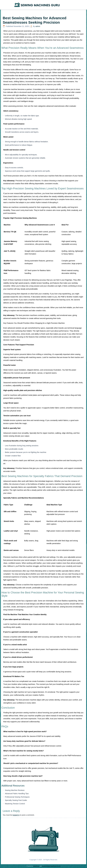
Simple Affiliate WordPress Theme (51, 866)
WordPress (36, 866)
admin (38, 26)
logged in (16, 815)
